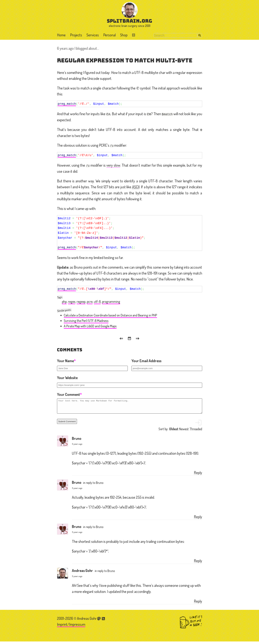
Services (93, 35)
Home (61, 35)
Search (200, 35)
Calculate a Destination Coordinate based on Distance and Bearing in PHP (110, 315)
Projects (76, 35)
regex (72, 302)
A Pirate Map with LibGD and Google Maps (90, 326)
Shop (124, 35)
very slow (113, 165)
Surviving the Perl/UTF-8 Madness (86, 321)
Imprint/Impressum (71, 627)
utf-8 (97, 302)
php (64, 302)
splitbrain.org (129, 21)
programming (111, 302)
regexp (81, 302)
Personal (109, 35)
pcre (90, 302)
